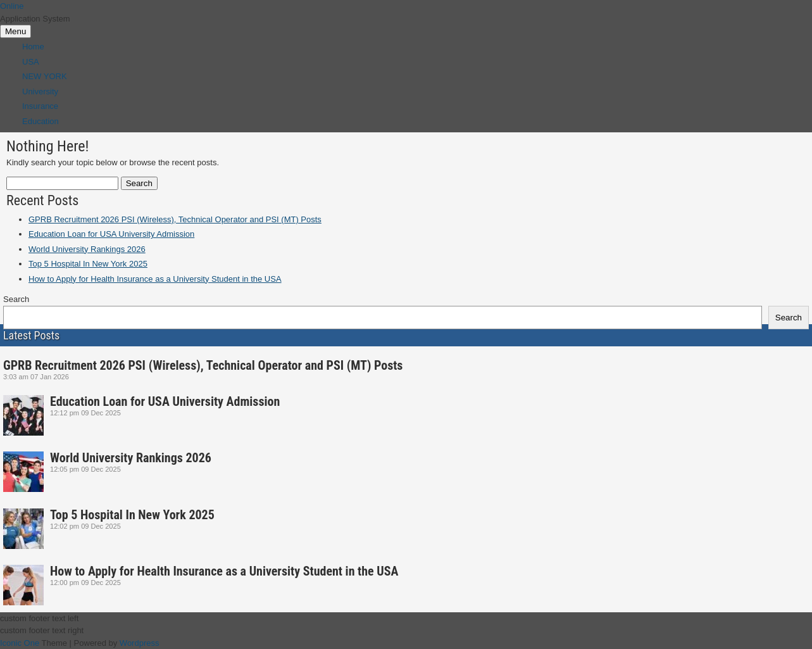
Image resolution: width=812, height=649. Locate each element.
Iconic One (20, 643)
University (40, 91)
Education (41, 121)
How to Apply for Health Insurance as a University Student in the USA (155, 279)
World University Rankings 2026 (87, 249)
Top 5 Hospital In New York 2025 (88, 264)
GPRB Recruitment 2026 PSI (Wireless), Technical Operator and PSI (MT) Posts (175, 219)
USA (31, 62)
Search (16, 299)
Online (12, 6)
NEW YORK (45, 76)
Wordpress (140, 643)
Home (33, 47)
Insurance (40, 106)
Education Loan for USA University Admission (111, 234)
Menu (16, 31)
